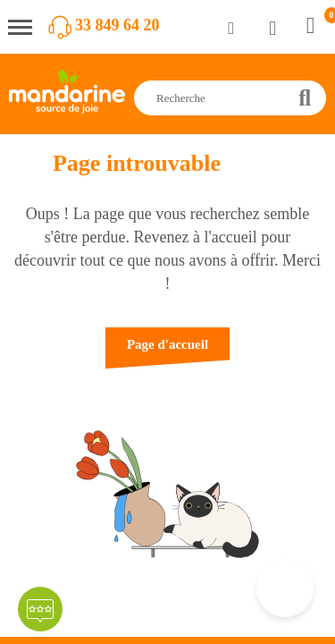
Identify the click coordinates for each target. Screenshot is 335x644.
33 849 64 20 (117, 25)
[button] (167, 353)
